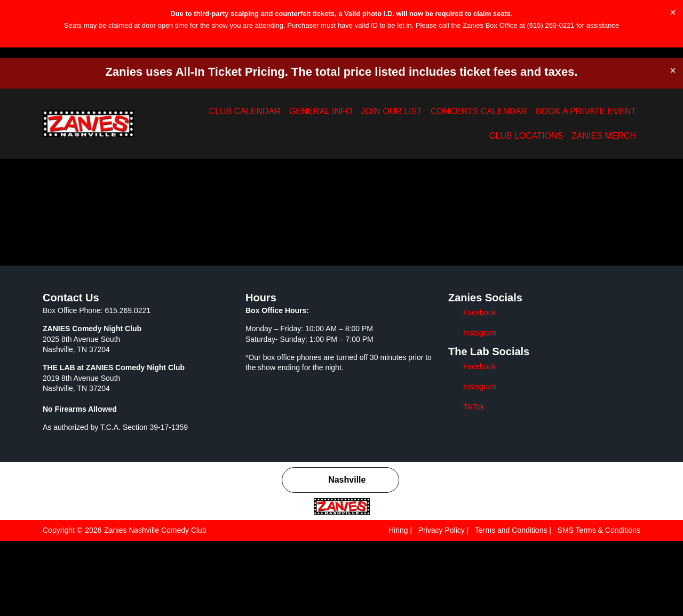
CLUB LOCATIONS (552, 113)
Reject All (569, 594)
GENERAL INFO (275, 113)
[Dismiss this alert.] (673, 12)
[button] (14, 67)
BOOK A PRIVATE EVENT (479, 113)
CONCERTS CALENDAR (398, 113)
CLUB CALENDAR (218, 113)
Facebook (480, 387)
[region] (341, 584)
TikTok (475, 482)
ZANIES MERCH (612, 113)
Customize (500, 594)
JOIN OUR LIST (330, 113)
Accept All (637, 594)
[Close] (672, 562)
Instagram (481, 408)
